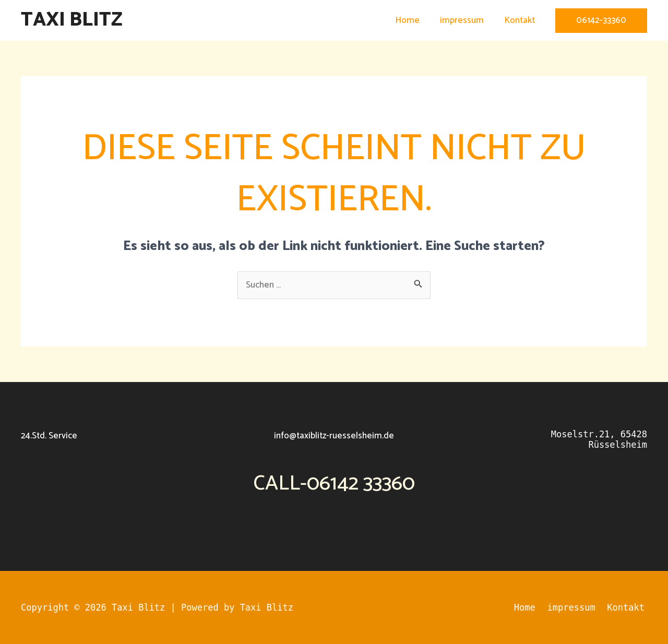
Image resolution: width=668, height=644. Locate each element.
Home (414, 20)
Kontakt (521, 20)
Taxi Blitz (72, 20)
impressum (466, 20)
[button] (601, 21)
